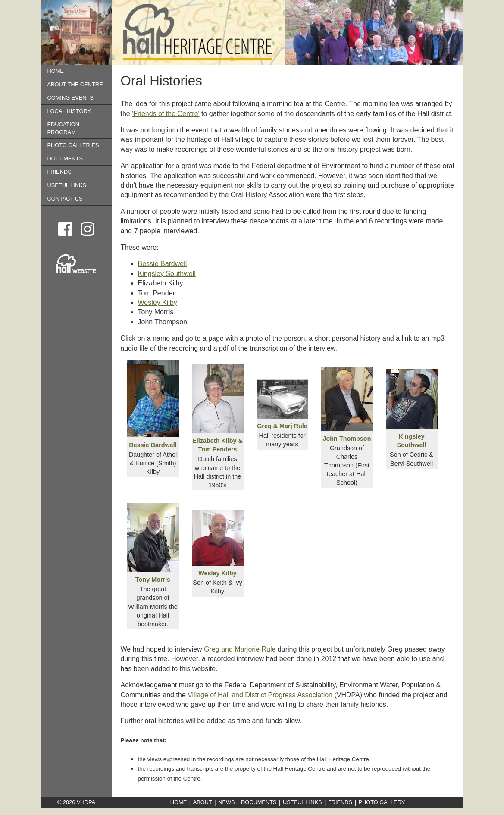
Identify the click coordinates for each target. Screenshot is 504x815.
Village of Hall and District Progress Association (260, 695)
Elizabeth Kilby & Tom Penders (218, 441)
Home (56, 71)
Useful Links (67, 185)
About (203, 802)
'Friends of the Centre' (166, 114)
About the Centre (75, 84)
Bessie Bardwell (163, 264)
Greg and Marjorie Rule (240, 649)
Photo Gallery (382, 802)
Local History (69, 111)
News (226, 802)
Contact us (65, 199)
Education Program (63, 128)
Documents (65, 158)
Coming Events (70, 98)
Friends (59, 172)
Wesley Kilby (158, 302)
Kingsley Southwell (167, 274)
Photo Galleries (73, 145)
